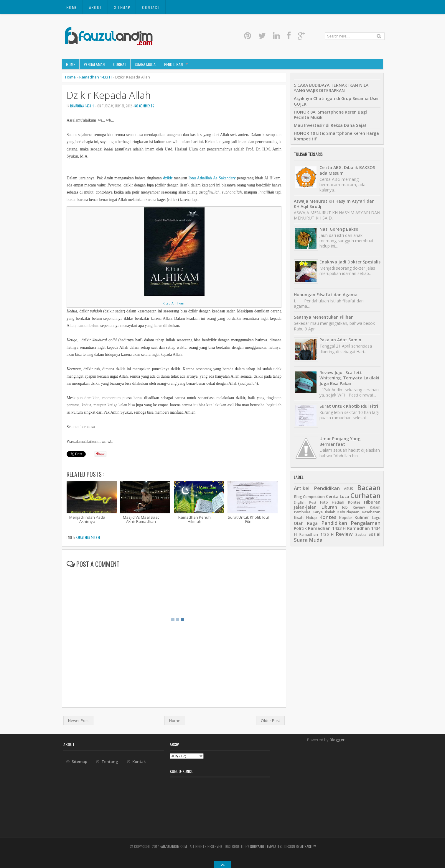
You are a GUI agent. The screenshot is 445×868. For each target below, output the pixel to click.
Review (344, 534)
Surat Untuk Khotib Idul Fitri (349, 406)
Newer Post (78, 720)
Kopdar (346, 518)
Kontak (139, 761)
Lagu (376, 518)
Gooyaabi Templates (266, 846)
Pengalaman (94, 64)
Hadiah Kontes (346, 502)
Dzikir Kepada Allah (109, 95)
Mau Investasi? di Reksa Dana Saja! (330, 125)
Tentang (110, 761)
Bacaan (369, 488)
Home (72, 7)
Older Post (270, 720)
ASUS (348, 489)
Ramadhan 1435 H (316, 534)
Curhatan (365, 496)
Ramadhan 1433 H (95, 77)
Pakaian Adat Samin (340, 340)
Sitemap (122, 7)
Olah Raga (306, 523)
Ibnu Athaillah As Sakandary (212, 178)
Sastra (361, 534)
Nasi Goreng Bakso (339, 229)
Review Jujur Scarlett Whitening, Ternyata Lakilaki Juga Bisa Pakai (349, 378)
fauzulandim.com (173, 846)
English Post (305, 502)
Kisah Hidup (305, 518)
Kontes (328, 517)
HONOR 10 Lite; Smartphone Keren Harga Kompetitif (336, 136)
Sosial (374, 534)
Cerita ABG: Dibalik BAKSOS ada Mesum (347, 170)
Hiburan (372, 502)
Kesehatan (371, 512)
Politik (300, 528)
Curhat (120, 64)
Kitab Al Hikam (174, 303)
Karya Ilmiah (324, 512)
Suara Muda (145, 64)
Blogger (337, 740)
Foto (324, 502)
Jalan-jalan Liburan (315, 507)
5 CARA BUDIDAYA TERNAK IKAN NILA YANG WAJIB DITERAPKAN (331, 88)
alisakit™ (308, 846)
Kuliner (362, 517)
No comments (144, 106)
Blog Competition (309, 497)
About (96, 7)
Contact (151, 7)
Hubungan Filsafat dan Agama (326, 295)
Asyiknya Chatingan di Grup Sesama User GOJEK (336, 101)
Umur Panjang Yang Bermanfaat (340, 441)
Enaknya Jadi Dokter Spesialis (350, 262)
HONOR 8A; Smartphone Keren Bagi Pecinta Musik (330, 115)
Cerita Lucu (338, 496)
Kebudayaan (348, 512)
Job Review (353, 507)
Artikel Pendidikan (317, 488)
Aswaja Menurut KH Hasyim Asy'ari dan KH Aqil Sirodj (334, 204)
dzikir (168, 178)
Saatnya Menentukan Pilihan (324, 317)
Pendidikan (173, 64)
